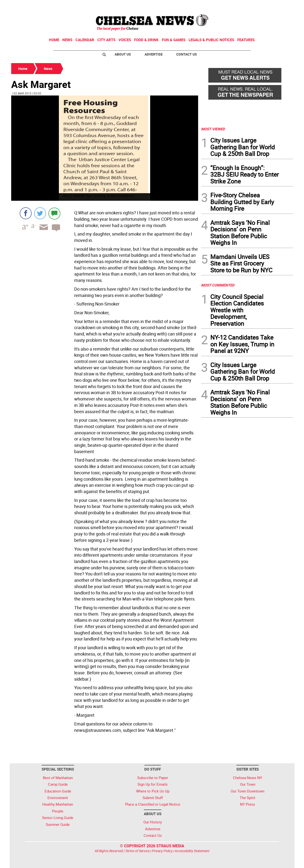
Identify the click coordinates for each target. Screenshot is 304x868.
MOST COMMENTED (218, 285)
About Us (123, 54)
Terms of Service (137, 851)
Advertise (154, 54)
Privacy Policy (162, 851)
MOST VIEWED (213, 129)
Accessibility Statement (192, 851)
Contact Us (187, 54)
